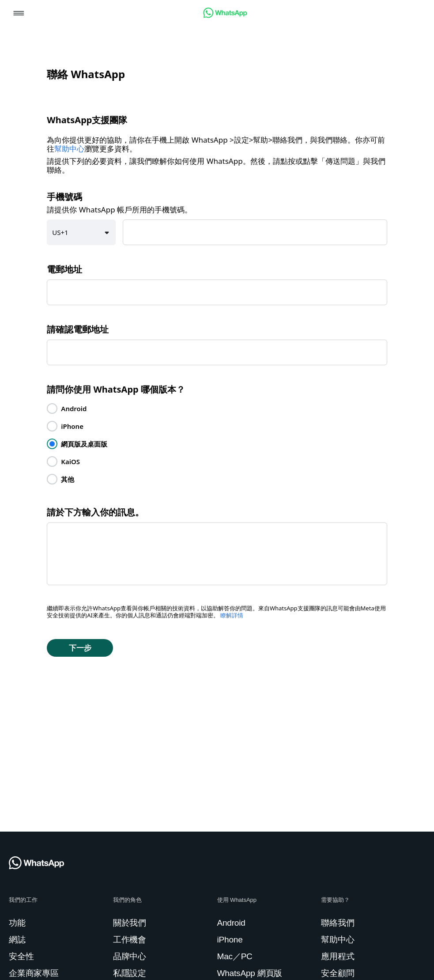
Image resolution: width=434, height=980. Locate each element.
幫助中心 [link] (69, 149)
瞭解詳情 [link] (232, 615)
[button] (19, 14)
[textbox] (255, 232)
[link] (225, 16)
